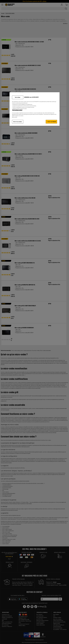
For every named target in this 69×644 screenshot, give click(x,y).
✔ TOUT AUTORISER (51, 122)
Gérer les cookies (18, 122)
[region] (35, 109)
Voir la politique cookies (17, 110)
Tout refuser (18, 97)
